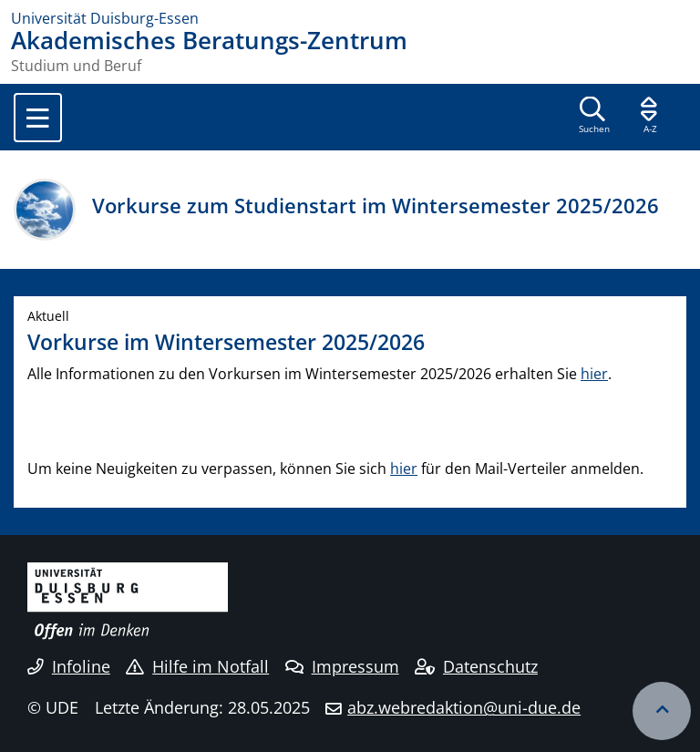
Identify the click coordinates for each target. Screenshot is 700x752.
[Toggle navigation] (38, 118)
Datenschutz (476, 666)
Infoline (69, 666)
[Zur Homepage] (350, 18)
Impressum (342, 666)
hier (594, 374)
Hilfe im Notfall (197, 666)
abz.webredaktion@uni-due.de (464, 707)
